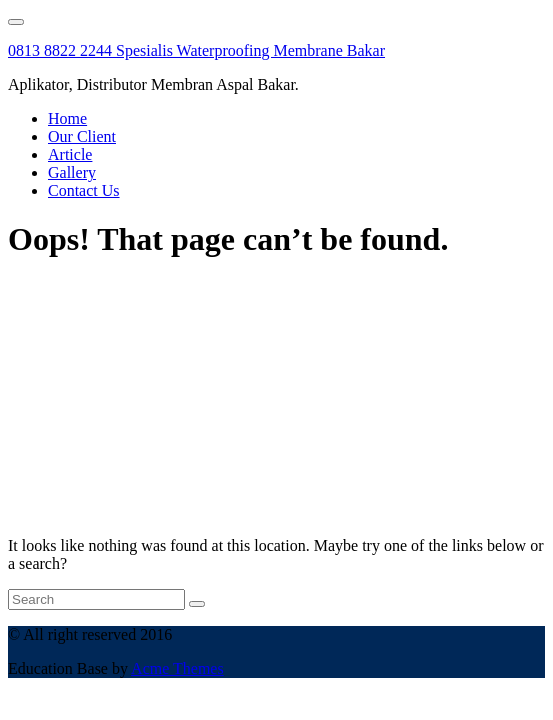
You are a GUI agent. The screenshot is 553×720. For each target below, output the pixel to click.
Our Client (82, 136)
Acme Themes (177, 668)
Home (67, 118)
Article (70, 154)
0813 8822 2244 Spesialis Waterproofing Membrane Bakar (196, 50)
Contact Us (84, 190)
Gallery (72, 172)
